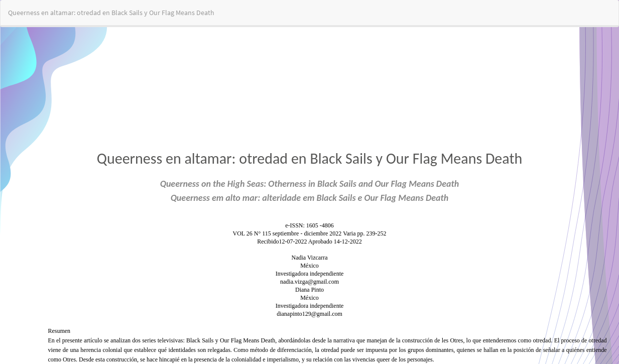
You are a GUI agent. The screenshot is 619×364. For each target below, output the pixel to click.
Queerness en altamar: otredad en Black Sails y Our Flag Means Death (111, 13)
